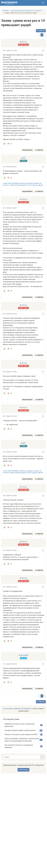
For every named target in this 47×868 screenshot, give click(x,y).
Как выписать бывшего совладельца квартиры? (19, 746)
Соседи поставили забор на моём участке (20, 730)
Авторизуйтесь (9, 709)
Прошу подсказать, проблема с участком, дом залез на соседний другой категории (22, 740)
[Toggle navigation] (43, 3)
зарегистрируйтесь (25, 709)
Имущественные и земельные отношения (26, 11)
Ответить (41, 31)
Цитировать (27, 150)
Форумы (6, 11)
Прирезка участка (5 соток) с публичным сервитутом (20, 725)
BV (24, 158)
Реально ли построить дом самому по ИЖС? (21, 734)
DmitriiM (24, 655)
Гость (24, 42)
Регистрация (23, 770)
